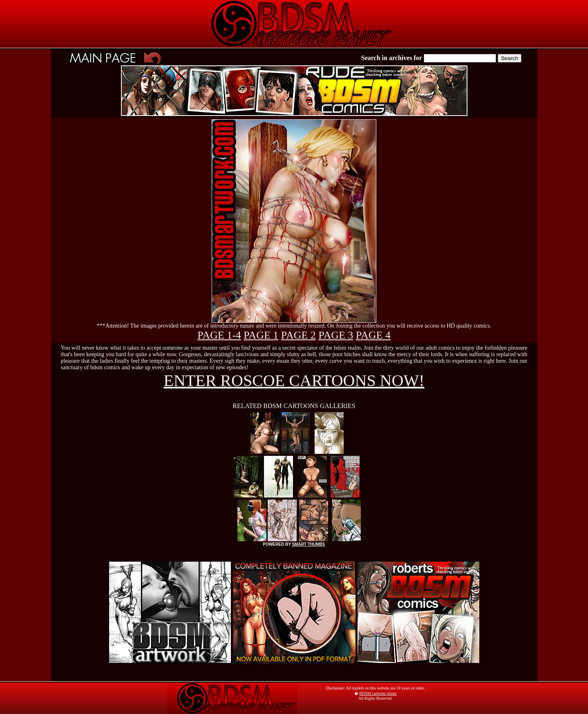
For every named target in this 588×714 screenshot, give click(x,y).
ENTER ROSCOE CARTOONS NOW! (294, 380)
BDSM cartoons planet (378, 693)
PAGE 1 (261, 335)
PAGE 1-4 (219, 335)
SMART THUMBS (308, 544)
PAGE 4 (373, 335)
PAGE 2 (298, 335)
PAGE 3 (336, 335)
